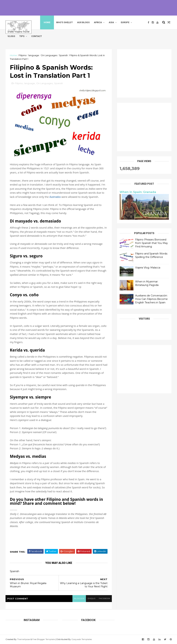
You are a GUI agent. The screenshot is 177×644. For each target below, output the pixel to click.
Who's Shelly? (64, 22)
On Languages (49, 55)
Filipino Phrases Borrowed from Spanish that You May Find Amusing (152, 243)
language (34, 55)
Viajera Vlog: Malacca (148, 268)
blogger (79, 598)
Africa (98, 22)
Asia (111, 22)
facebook (104, 598)
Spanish (63, 55)
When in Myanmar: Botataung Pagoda (147, 283)
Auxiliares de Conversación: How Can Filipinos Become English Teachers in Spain (151, 299)
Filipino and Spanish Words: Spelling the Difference (151, 255)
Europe (125, 22)
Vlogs (11, 36)
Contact (37, 36)
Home (47, 22)
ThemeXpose (24, 639)
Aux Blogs (83, 22)
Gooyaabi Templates (82, 639)
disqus (92, 598)
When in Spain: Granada (138, 192)
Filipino (23, 55)
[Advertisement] (88, 8)
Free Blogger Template (44, 639)
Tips (22, 36)
